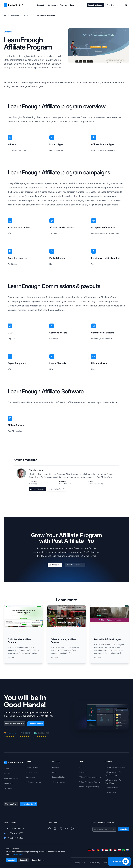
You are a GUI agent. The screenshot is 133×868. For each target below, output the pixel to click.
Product (42, 5)
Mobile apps (9, 783)
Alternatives (8, 788)
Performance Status (33, 782)
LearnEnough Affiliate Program (48, 15)
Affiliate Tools (111, 793)
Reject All (24, 860)
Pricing (6, 769)
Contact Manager (37, 489)
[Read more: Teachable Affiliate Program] (110, 634)
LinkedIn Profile (57, 489)
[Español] (98, 850)
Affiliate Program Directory (21, 15)
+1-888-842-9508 (15, 833)
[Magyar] (107, 850)
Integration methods (12, 778)
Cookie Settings (38, 860)
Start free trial (11, 804)
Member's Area (31, 772)
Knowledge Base (32, 767)
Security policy (80, 863)
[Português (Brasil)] (124, 850)
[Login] (120, 5)
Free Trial (111, 5)
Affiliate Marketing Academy (90, 777)
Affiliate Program (59, 782)
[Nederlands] (115, 850)
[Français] (102, 850)
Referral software (112, 788)
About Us (56, 767)
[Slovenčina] (128, 850)
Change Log (30, 777)
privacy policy (18, 854)
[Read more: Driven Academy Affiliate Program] (67, 634)
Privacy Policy (94, 863)
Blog (80, 767)
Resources (53, 5)
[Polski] (119, 850)
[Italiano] (111, 850)
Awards (55, 772)
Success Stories (58, 777)
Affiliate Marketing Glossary (89, 782)
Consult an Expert (95, 5)
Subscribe (124, 829)
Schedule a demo (75, 565)
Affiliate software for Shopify (116, 767)
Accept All (11, 860)
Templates (83, 772)
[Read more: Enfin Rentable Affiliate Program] (23, 634)
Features (7, 774)
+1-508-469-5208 (15, 838)
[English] (94, 850)
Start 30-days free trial (15, 724)
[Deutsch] (90, 850)
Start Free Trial (55, 565)
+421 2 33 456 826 (15, 828)
